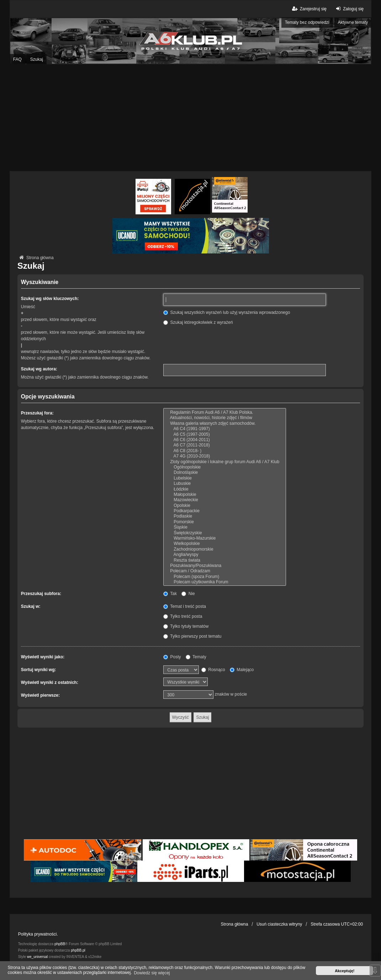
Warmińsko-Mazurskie (225, 538)
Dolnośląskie (225, 473)
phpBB (60, 944)
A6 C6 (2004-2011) (225, 440)
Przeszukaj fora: (37, 413)
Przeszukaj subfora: (41, 594)
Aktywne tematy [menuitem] (353, 22)
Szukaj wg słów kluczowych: (50, 299)
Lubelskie (225, 478)
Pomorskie (225, 522)
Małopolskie (225, 495)
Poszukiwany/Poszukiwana (225, 566)
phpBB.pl (78, 950)
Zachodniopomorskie (225, 549)
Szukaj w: (31, 606)
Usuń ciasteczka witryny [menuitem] (279, 924)
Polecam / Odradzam (225, 571)
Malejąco (242, 670)
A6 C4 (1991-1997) (225, 429)
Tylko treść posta (183, 616)
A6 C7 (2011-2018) (225, 445)
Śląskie (225, 527)
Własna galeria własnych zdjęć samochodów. (225, 424)
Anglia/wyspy (225, 555)
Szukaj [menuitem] (37, 59)
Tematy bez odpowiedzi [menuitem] (307, 22)
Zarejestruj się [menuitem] (309, 9)
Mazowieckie (225, 500)
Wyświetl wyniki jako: (43, 657)
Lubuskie (225, 484)
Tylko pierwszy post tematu (192, 636)
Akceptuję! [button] (345, 971)
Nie (188, 594)
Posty (172, 657)
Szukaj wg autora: (39, 369)
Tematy (196, 657)
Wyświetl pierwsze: (40, 695)
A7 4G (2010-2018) (225, 456)
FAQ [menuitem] (17, 59)
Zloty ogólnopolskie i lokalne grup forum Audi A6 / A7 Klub (225, 462)
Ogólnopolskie (225, 467)
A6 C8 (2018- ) (225, 451)
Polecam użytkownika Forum (225, 582)
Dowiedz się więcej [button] (152, 973)
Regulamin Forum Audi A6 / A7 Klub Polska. (225, 413)
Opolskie (225, 506)
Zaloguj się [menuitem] (349, 9)
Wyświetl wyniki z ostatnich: (50, 682)
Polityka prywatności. (38, 934)
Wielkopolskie (225, 544)
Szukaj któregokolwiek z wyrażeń (198, 322)
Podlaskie (225, 516)
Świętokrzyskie (225, 533)
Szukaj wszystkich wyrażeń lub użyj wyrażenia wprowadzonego (227, 312)
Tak (170, 594)
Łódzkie (225, 489)
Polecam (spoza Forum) (225, 577)
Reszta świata (225, 560)
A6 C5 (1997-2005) (225, 435)
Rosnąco (213, 670)
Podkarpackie (225, 511)
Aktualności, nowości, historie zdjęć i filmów (225, 418)
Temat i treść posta (185, 606)
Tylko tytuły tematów (186, 626)
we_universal (37, 957)
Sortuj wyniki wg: (39, 670)
